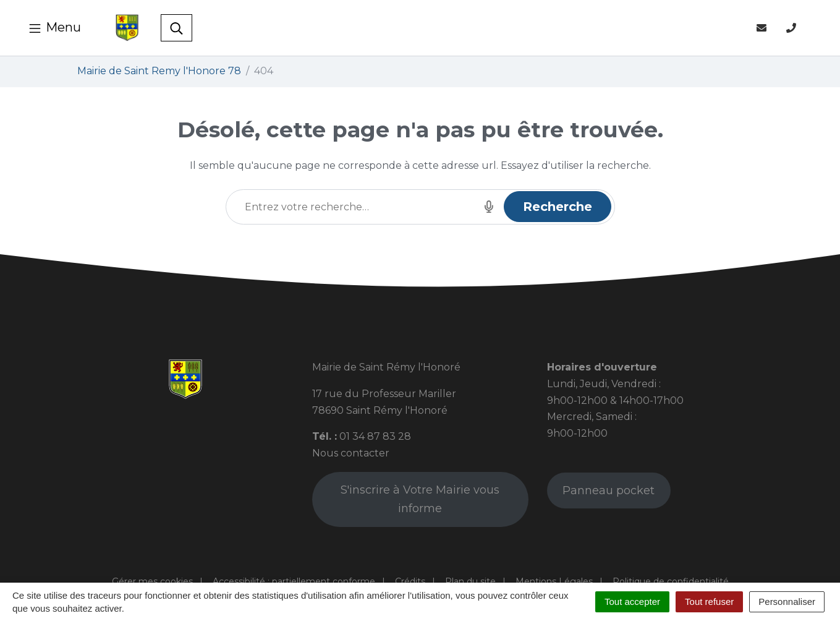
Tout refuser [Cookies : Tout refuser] (709, 602)
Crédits (410, 581)
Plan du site (470, 581)
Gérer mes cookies (152, 581)
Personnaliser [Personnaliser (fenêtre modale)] (787, 602)
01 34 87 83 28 (375, 436)
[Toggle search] (176, 28)
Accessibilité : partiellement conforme (294, 581)
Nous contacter (351, 453)
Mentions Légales (554, 581)
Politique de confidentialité (671, 581)
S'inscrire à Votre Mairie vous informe (420, 499)
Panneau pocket (609, 490)
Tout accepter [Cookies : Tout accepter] (632, 602)
